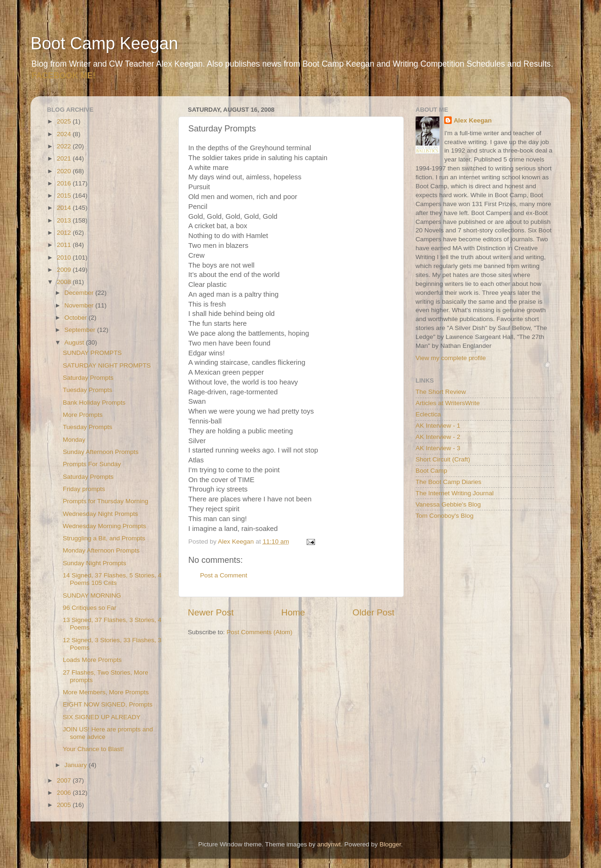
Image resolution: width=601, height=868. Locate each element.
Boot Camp (431, 471)
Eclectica (428, 414)
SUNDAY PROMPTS (92, 353)
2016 (65, 183)
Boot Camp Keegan (104, 43)
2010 (65, 257)
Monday (74, 440)
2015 (65, 196)
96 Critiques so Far (90, 608)
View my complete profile (451, 358)
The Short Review (441, 392)
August (75, 342)
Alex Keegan (473, 120)
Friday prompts (84, 489)
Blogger (390, 844)
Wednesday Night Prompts (100, 514)
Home (293, 612)
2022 (65, 146)
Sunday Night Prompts (95, 563)
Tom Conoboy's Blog (444, 516)
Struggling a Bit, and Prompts (104, 538)
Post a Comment (224, 575)
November (80, 305)
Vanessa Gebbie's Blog (448, 504)
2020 (65, 171)
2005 (65, 805)
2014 (65, 208)
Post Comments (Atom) (260, 632)
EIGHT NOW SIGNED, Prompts (108, 704)
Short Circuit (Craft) (443, 459)
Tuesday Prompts (88, 390)
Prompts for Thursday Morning (106, 501)
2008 (65, 282)
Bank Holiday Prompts (94, 403)
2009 (65, 270)
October (77, 318)
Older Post (374, 612)
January (77, 765)
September (81, 330)
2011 (65, 245)
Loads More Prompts (92, 660)
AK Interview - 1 (438, 426)
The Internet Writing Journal (455, 493)
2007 (65, 780)
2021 (65, 158)
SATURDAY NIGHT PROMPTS (107, 365)
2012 (65, 233)
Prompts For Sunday (92, 464)
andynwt (329, 844)
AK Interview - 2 (438, 437)
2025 (65, 121)
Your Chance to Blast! (93, 749)
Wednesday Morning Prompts (105, 526)
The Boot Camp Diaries (448, 482)
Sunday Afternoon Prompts (101, 452)
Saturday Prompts (88, 378)
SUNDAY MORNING (92, 595)
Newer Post (211, 612)
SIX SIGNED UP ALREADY (102, 717)
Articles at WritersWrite (448, 403)
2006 (65, 793)
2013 (65, 220)
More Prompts (83, 415)
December (80, 293)
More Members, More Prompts (106, 692)
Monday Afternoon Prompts (101, 550)
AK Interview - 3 (438, 448)
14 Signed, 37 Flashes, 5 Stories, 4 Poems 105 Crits (112, 579)
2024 (65, 134)
